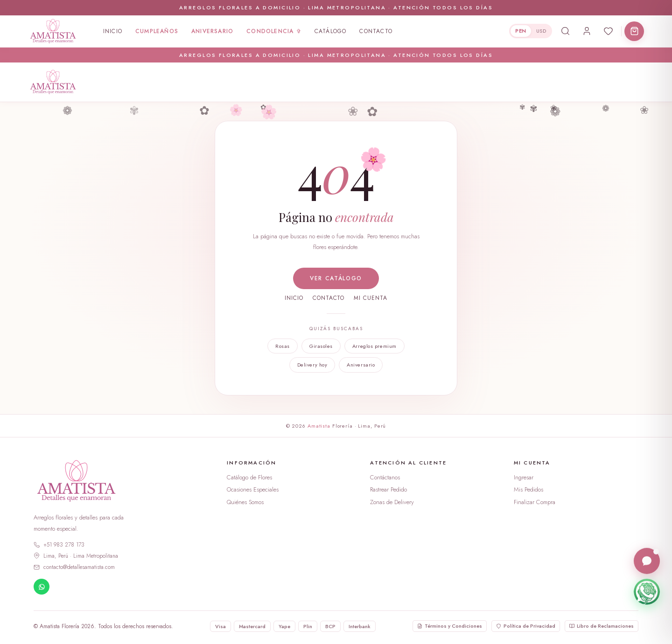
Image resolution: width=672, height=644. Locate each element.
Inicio (113, 31)
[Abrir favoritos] (608, 31)
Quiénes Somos (245, 502)
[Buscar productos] (565, 31)
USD (541, 31)
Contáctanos (385, 477)
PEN (521, 31)
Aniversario (212, 31)
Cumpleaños (157, 31)
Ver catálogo (336, 278)
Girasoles (321, 346)
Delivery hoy (312, 365)
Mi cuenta (371, 298)
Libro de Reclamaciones (602, 626)
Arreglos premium (374, 346)
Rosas (283, 346)
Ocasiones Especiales (253, 489)
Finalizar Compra (535, 502)
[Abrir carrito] (634, 31)
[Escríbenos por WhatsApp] (647, 592)
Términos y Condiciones (450, 626)
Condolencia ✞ (274, 31)
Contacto (376, 31)
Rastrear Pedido (388, 489)
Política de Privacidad (526, 626)
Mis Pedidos (528, 489)
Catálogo (331, 31)
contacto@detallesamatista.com (74, 567)
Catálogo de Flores (249, 477)
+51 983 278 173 (59, 545)
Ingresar (524, 477)
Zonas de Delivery (392, 502)
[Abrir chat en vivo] (647, 561)
